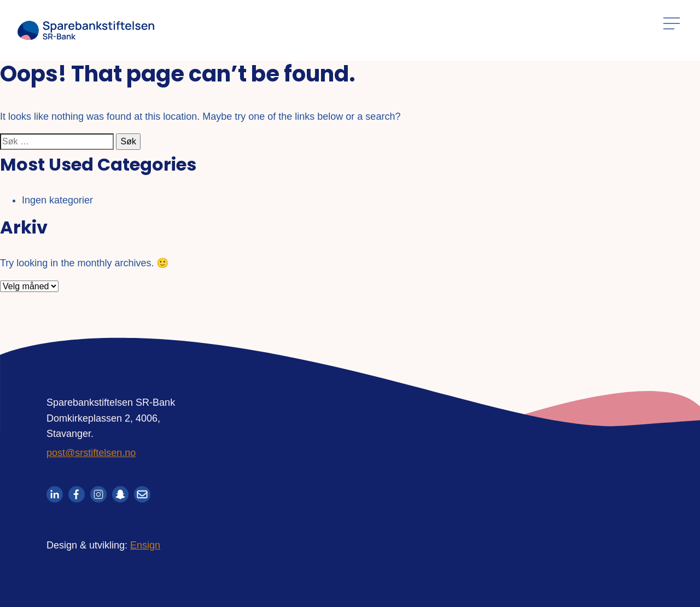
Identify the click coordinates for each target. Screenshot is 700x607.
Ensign (145, 545)
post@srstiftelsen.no (91, 453)
